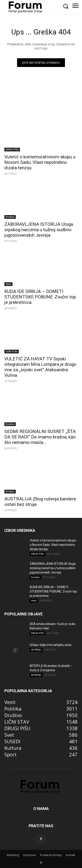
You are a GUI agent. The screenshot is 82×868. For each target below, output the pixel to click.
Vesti (8, 284)
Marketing (13, 855)
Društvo (10, 217)
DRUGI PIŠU (12, 149)
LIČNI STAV (12, 351)
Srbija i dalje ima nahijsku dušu (51, 645)
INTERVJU (36, 650)
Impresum (30, 855)
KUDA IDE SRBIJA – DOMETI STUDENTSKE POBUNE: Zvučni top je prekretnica (40, 297)
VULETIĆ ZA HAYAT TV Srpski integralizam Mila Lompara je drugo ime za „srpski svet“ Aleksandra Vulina (40, 367)
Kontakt (71, 855)
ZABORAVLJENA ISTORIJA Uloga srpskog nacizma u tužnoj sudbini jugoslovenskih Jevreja (39, 230)
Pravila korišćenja (51, 855)
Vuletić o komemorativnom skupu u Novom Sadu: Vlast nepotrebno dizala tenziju (40, 162)
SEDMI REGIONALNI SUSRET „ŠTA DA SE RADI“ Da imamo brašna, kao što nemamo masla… (40, 437)
